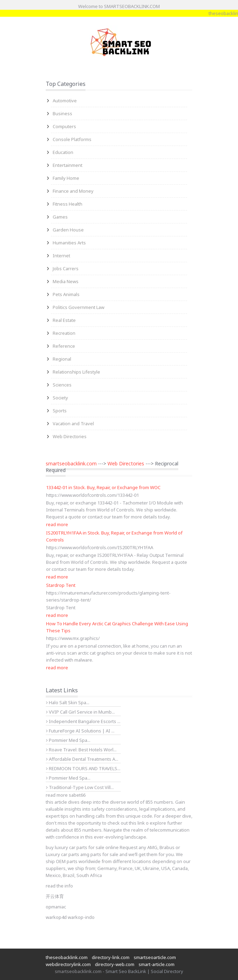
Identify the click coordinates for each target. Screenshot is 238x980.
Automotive (65, 101)
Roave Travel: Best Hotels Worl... (81, 750)
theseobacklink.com (67, 957)
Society (60, 398)
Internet (61, 256)
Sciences (62, 385)
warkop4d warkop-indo (70, 917)
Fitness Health (68, 204)
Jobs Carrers (66, 268)
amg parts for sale (99, 854)
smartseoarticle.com (155, 957)
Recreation (64, 333)
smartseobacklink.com (71, 463)
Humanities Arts (69, 243)
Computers (64, 126)
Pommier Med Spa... (68, 740)
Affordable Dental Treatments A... (82, 759)
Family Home (66, 178)
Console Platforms (72, 139)
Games (60, 217)
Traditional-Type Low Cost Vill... (80, 787)
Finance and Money (73, 191)
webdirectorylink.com (68, 964)
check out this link (126, 823)
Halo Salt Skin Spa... (68, 702)
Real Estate (64, 320)
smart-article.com (157, 964)
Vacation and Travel (73, 423)
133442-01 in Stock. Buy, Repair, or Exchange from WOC (103, 487)
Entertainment (68, 165)
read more (57, 524)
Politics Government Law (79, 307)
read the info (59, 886)
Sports (60, 411)
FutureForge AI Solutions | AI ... (80, 731)
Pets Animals (66, 294)
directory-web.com (115, 964)
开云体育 (55, 896)
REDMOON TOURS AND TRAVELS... (83, 768)
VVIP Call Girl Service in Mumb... (80, 712)
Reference (64, 346)
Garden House (68, 230)
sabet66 (77, 795)
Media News (66, 281)
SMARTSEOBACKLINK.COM (132, 6)
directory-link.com (111, 957)
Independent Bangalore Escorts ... (83, 721)
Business (62, 113)
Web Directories (70, 436)
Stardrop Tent (61, 585)
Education (63, 152)
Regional (62, 359)
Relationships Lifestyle (76, 372)
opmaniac (56, 907)
